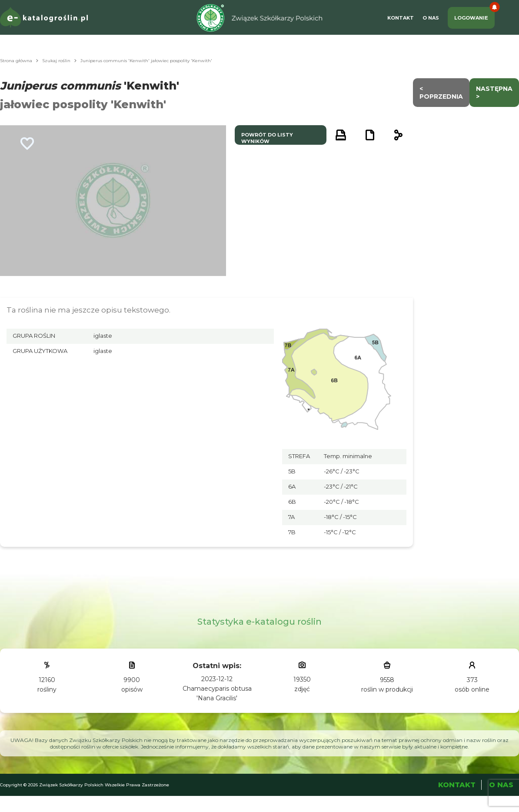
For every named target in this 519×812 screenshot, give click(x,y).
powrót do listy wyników (267, 138)
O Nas (431, 18)
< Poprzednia (441, 93)
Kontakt (401, 18)
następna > (494, 93)
